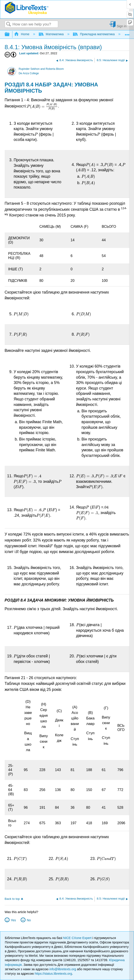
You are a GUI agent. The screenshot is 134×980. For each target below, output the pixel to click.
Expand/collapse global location (127, 33)
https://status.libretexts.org (53, 974)
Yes (13, 920)
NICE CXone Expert (78, 938)
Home (22, 34)
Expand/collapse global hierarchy (10, 34)
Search (9, 24)
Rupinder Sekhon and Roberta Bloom (41, 69)
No (29, 920)
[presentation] (42, 106)
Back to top (12, 899)
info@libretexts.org (63, 969)
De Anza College (29, 73)
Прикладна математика (94, 34)
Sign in (122, 26)
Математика (52, 34)
